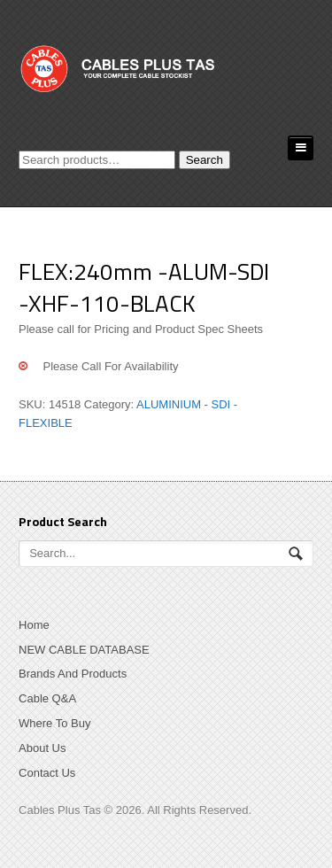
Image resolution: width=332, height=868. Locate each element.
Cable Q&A (47, 698)
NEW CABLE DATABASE (84, 650)
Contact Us (47, 773)
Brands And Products (73, 674)
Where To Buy (54, 723)
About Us (42, 748)
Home (34, 625)
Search (205, 160)
